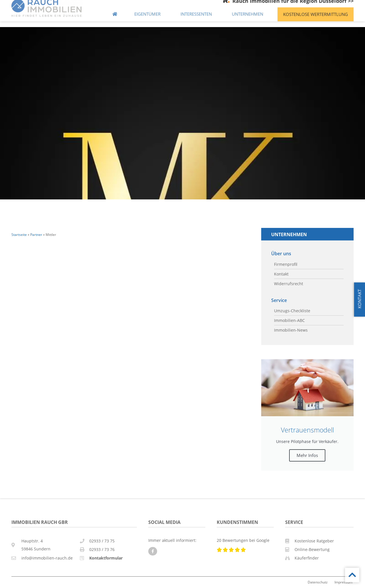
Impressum (343, 582)
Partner (36, 234)
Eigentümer (149, 9)
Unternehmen (249, 9)
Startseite (19, 234)
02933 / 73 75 (102, 541)
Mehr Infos (307, 455)
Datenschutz (318, 582)
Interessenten (198, 9)
